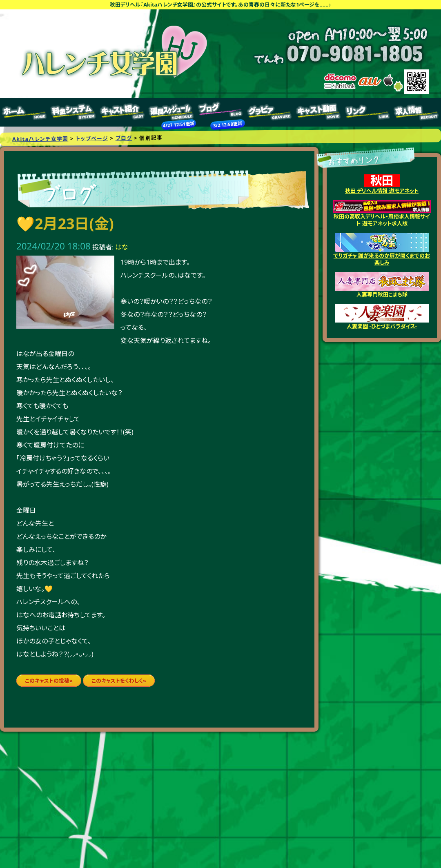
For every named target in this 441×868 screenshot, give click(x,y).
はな (122, 247)
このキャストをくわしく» (119, 681)
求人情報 (416, 112)
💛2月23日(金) (65, 224)
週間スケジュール (171, 112)
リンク (367, 112)
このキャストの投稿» (49, 681)
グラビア (269, 112)
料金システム (73, 112)
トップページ (24, 112)
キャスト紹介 (122, 112)
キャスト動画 (318, 112)
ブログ (220, 112)
